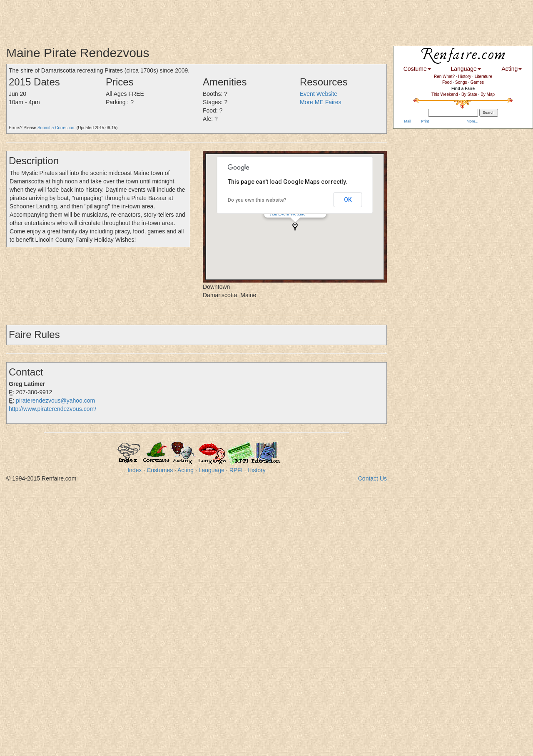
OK (348, 200)
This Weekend (445, 94)
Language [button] (466, 69)
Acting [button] (512, 69)
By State (469, 94)
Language (212, 470)
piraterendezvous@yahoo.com (55, 401)
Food (447, 82)
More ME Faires (321, 102)
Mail (407, 121)
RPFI (236, 470)
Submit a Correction (56, 128)
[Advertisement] (152, 19)
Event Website (319, 94)
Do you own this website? (257, 200)
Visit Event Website (287, 214)
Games (477, 82)
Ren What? (444, 76)
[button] (295, 227)
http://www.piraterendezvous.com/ (52, 409)
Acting (186, 470)
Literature (483, 76)
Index (134, 470)
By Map (488, 94)
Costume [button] (417, 69)
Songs (461, 82)
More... (472, 121)
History (257, 470)
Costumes (160, 470)
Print (425, 121)
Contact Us (372, 478)
